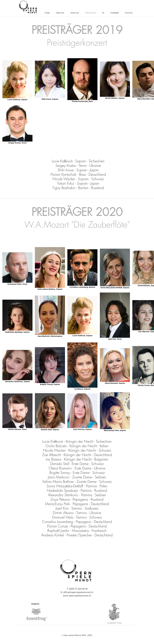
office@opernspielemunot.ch (78, 592)
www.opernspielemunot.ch (77, 596)
